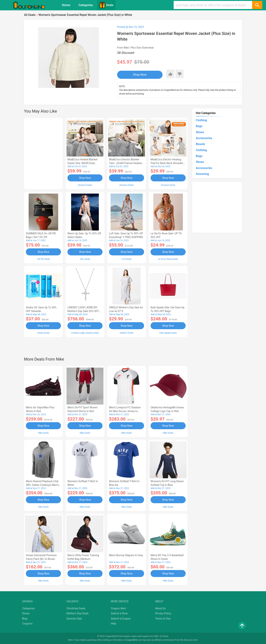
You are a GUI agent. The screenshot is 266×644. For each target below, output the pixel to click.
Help (114, 624)
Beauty (200, 144)
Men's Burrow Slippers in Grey (126, 555)
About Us (160, 608)
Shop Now (140, 75)
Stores (66, 5)
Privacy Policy (163, 613)
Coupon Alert (118, 608)
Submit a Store (119, 613)
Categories (86, 5)
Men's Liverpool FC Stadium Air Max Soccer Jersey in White (125, 411)
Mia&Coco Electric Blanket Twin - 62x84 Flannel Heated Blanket (125, 163)
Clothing (201, 120)
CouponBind (131, 640)
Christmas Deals (76, 608)
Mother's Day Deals (77, 613)
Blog (25, 619)
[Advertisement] (43, 153)
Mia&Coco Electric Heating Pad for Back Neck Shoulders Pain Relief (168, 163)
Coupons (27, 624)
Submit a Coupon (121, 619)
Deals (106, 5)
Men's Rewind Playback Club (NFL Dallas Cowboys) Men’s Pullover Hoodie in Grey (42, 485)
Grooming (202, 174)
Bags (199, 126)
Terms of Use (163, 619)
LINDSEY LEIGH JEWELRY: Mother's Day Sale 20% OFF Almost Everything (83, 311)
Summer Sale (74, 619)
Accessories (204, 138)
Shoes (200, 132)
